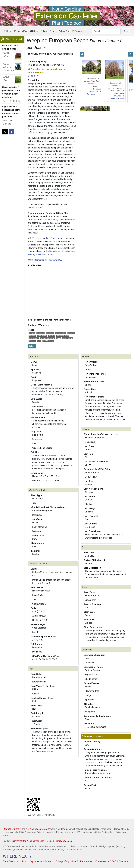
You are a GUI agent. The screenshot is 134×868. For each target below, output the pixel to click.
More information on (45, 260)
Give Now (64, 31)
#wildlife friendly (48, 341)
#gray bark (52, 336)
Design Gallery (39, 31)
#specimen (71, 333)
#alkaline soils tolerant (48, 338)
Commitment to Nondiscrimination (28, 841)
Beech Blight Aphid (12, 101)
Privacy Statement (64, 841)
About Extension (11, 861)
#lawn (39, 341)
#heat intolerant (68, 338)
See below (33, 76)
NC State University (12, 829)
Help (53, 31)
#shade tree (50, 333)
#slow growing (42, 336)
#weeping (32, 333)
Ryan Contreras (53, 238)
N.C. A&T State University (38, 829)
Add (32, 346)
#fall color (32, 341)
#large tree (32, 336)
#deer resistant (34, 338)
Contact (77, 31)
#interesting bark (61, 333)
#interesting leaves (63, 336)
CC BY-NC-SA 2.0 (94, 91)
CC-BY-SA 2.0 (119, 96)
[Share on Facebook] (11, 132)
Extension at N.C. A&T (106, 861)
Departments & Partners (41, 861)
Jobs (24, 861)
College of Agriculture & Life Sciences (74, 861)
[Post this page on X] (5, 132)
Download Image (94, 94)
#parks (59, 338)
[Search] (106, 31)
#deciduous (41, 333)
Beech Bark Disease (8, 122)
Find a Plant (21, 31)
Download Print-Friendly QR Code (43, 815)
